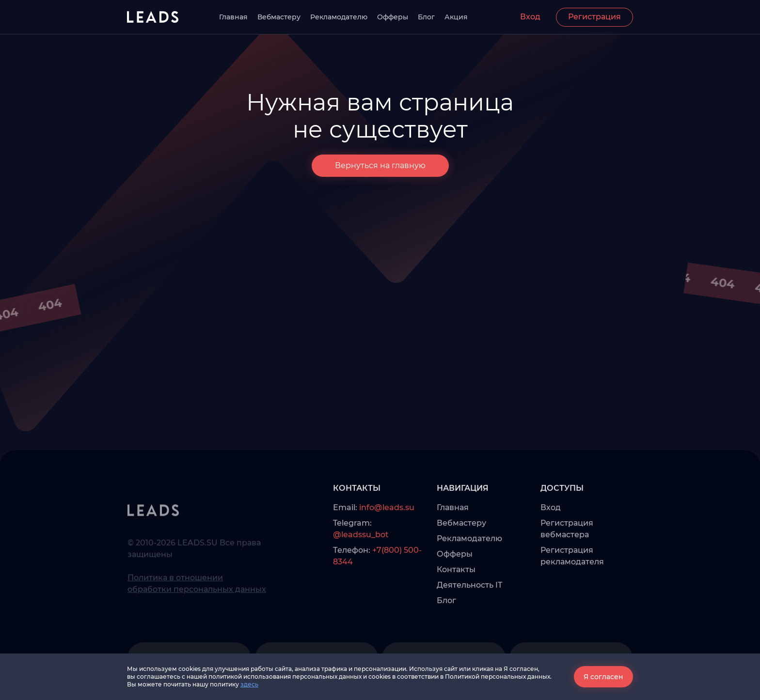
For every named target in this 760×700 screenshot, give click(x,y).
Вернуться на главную (380, 166)
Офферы (393, 17)
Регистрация (594, 17)
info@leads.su (387, 529)
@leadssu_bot (361, 556)
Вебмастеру (279, 17)
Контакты (456, 591)
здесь (249, 684)
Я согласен (603, 677)
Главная (233, 17)
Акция (456, 17)
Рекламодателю (339, 17)
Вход (530, 17)
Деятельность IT (469, 606)
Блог (426, 17)
